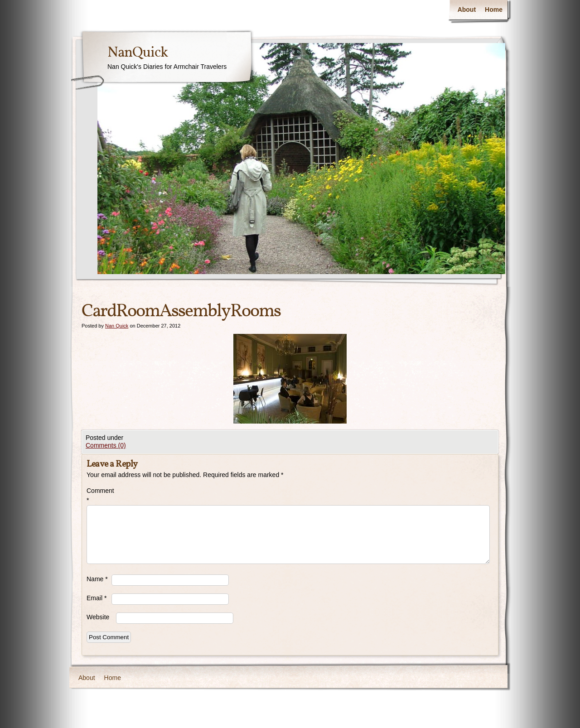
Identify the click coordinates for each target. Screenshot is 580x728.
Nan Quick (117, 326)
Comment (99, 495)
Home (494, 10)
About (467, 10)
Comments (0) (106, 445)
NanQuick (138, 53)
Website (98, 617)
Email (97, 598)
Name (97, 579)
